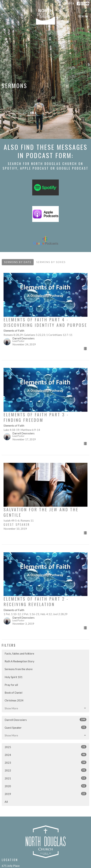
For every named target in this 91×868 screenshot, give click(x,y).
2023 (45, 762)
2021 (45, 778)
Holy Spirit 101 (14, 677)
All (6, 802)
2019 (45, 794)
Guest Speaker (45, 727)
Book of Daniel (13, 693)
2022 (45, 770)
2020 (45, 786)
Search (70, 3)
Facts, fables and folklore (19, 653)
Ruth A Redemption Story (19, 661)
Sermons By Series (51, 262)
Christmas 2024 (14, 700)
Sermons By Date (18, 262)
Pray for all (11, 685)
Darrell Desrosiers (45, 720)
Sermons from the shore (19, 669)
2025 (45, 747)
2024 (45, 755)
